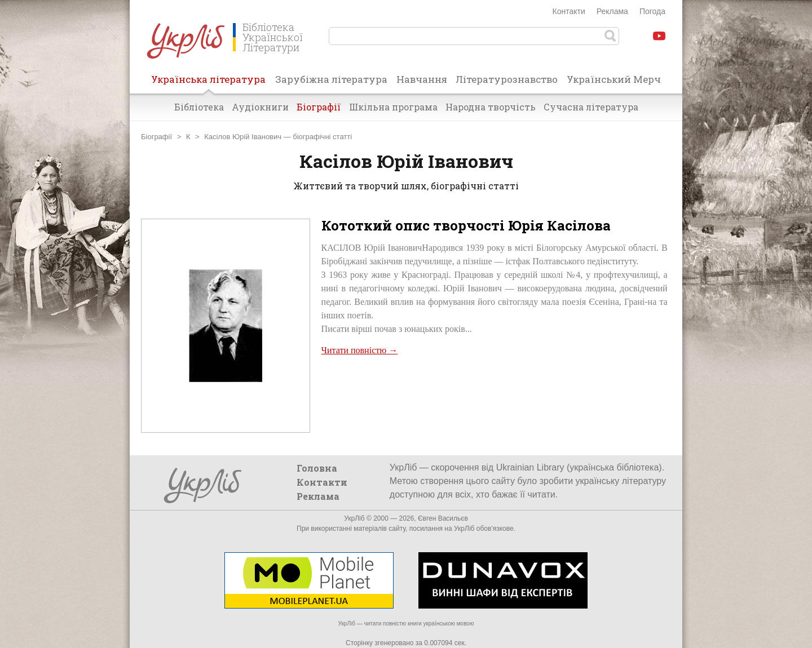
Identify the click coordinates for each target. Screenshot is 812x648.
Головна (317, 468)
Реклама (612, 11)
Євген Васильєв (443, 518)
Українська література (208, 83)
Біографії (319, 107)
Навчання (422, 79)
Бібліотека (199, 107)
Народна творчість (491, 107)
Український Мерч (614, 79)
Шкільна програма (393, 107)
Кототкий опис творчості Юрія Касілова (466, 225)
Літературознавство (507, 79)
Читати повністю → (360, 350)
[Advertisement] (495, 397)
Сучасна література (591, 107)
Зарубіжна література (331, 79)
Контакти (569, 11)
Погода (652, 11)
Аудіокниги (260, 107)
